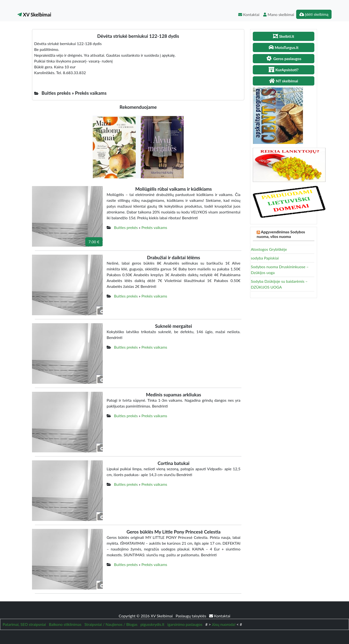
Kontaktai (249, 14)
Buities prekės (126, 227)
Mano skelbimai (279, 14)
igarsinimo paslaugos (185, 624)
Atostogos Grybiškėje (269, 249)
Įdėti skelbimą (314, 14)
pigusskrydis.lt (152, 624)
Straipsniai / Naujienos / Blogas (111, 624)
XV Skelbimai (34, 15)
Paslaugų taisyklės (191, 616)
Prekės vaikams (154, 227)
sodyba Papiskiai (265, 258)
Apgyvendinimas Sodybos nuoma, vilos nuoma (281, 234)
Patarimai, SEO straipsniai (24, 624)
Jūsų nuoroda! (224, 624)
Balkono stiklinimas (65, 624)
